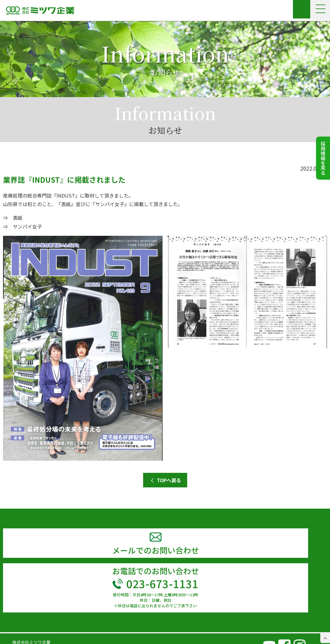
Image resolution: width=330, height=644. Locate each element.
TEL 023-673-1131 (31, 630)
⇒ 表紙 (13, 218)
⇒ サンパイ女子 (22, 226)
